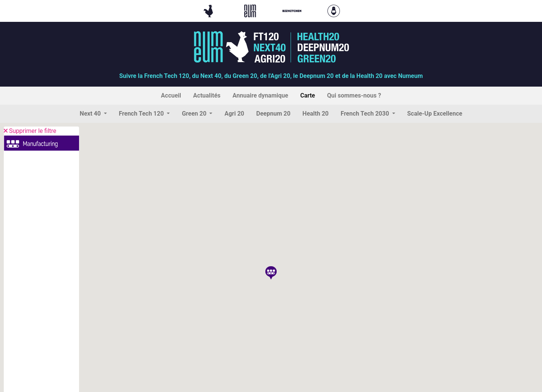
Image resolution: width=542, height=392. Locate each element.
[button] (93, 114)
